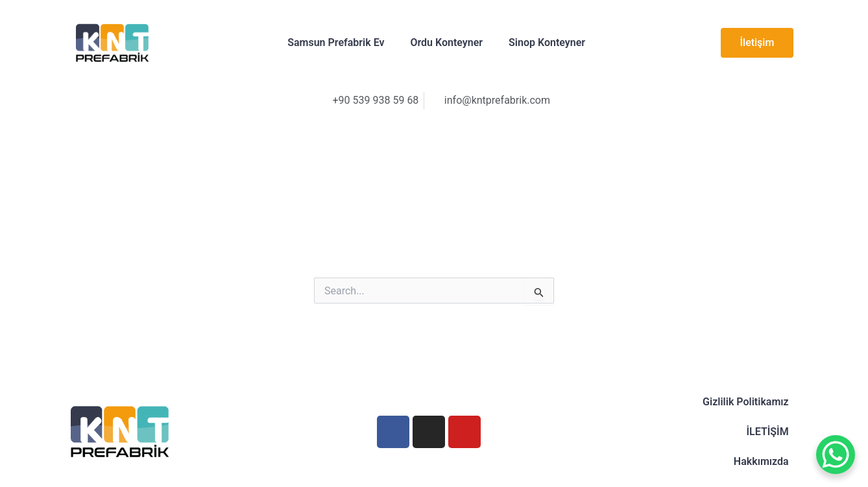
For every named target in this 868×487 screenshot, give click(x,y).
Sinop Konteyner (547, 42)
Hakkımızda (761, 461)
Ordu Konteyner (446, 42)
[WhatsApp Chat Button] (836, 455)
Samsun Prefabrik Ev (336, 42)
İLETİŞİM (767, 432)
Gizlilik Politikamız (746, 402)
